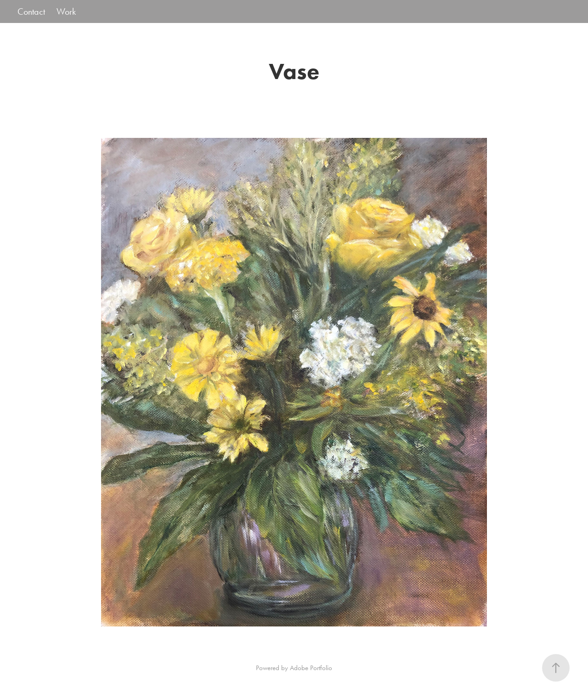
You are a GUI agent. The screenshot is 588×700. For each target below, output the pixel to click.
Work (66, 11)
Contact (31, 11)
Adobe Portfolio (311, 668)
